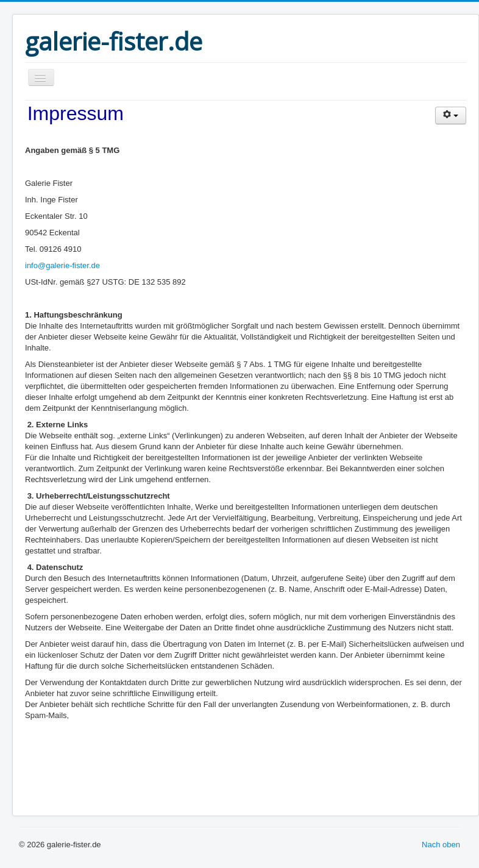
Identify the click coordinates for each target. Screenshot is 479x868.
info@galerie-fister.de (62, 265)
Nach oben (441, 845)
